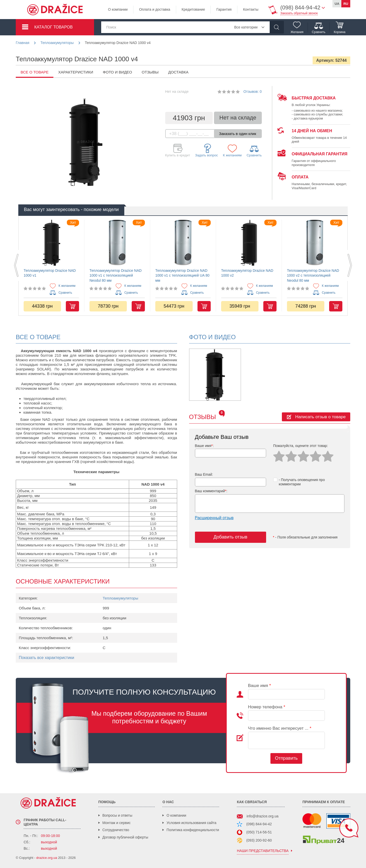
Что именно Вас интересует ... (280, 728)
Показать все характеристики (47, 658)
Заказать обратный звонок (299, 13)
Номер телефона (267, 707)
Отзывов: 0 (253, 92)
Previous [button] (16, 265)
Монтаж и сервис (117, 823)
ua (337, 4)
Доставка (178, 72)
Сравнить (254, 151)
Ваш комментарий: (211, 491)
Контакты (251, 9)
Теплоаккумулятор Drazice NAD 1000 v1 (50, 273)
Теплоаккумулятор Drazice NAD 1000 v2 (247, 273)
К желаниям (232, 151)
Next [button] (350, 265)
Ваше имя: (204, 446)
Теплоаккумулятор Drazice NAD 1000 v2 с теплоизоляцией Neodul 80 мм (313, 275)
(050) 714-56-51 (259, 832)
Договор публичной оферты (125, 837)
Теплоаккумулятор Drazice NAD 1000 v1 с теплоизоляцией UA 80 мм (182, 275)
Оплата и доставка (155, 9)
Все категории (246, 27)
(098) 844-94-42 (259, 824)
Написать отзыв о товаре (321, 417)
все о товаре (35, 72)
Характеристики (76, 72)
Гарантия (224, 9)
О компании (118, 9)
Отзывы (150, 72)
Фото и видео (118, 72)
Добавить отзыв (230, 537)
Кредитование (193, 9)
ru (346, 4)
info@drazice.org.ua (263, 816)
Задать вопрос (206, 150)
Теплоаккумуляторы (120, 598)
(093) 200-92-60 (259, 840)
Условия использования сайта (191, 823)
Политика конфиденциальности (193, 830)
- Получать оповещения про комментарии (299, 482)
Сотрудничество (116, 830)
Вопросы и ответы (117, 815)
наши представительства (263, 851)
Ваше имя (260, 686)
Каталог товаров (54, 27)
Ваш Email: (204, 474)
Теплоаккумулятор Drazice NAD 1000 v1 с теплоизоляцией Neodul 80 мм (116, 275)
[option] (51, 266)
